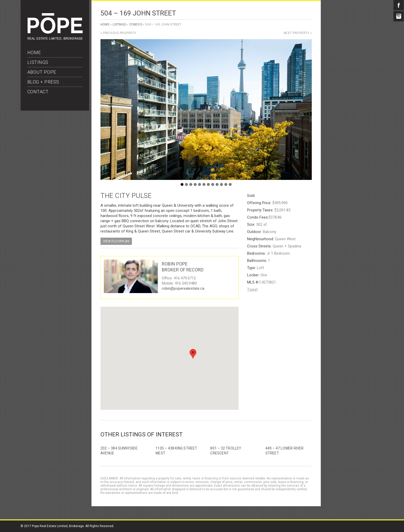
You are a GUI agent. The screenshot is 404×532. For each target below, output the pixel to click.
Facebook (399, 5)
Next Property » (298, 33)
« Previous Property (118, 33)
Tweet (252, 289)
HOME (34, 52)
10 (221, 184)
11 (226, 184)
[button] (193, 354)
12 (230, 184)
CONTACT (38, 92)
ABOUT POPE (42, 72)
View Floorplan (116, 241)
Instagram (399, 16)
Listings (119, 24)
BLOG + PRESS (43, 82)
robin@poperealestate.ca (183, 288)
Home (105, 24)
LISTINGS (38, 62)
